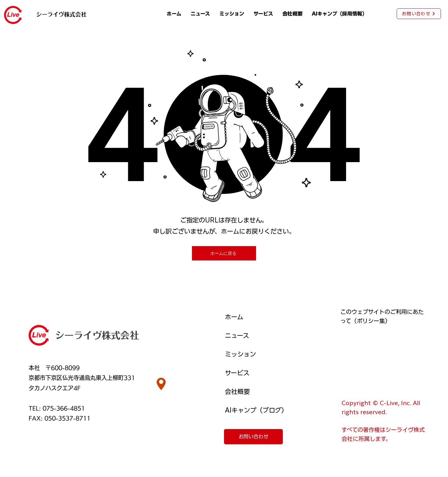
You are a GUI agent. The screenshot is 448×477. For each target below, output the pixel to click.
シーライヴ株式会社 (97, 335)
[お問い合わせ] (419, 14)
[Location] (161, 384)
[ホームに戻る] (224, 253)
